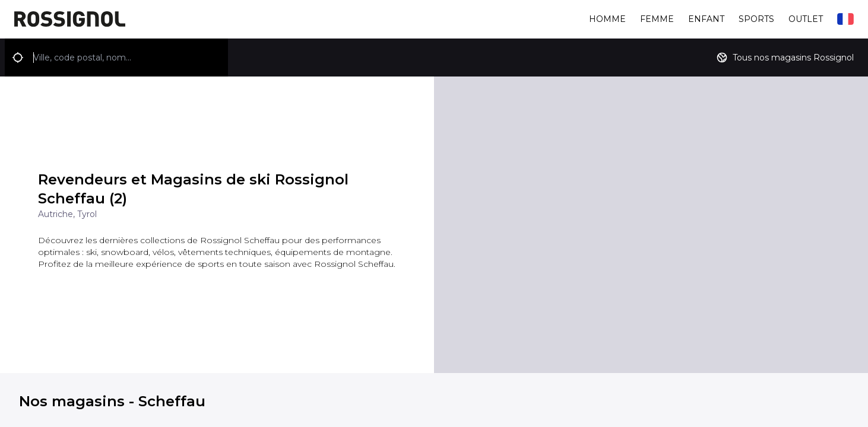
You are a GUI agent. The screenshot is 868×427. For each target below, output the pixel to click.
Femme (657, 19)
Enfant (706, 19)
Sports (756, 19)
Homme (607, 19)
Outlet (806, 19)
